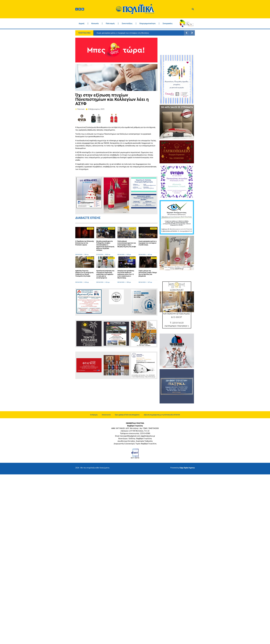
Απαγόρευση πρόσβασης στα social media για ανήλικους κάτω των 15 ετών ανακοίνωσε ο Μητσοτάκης (126, 274)
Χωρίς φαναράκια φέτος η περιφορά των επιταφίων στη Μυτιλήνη (123, 33)
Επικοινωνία (106, 415)
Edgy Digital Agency (187, 468)
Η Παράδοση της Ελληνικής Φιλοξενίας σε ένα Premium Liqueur (85, 243)
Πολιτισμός (110, 23)
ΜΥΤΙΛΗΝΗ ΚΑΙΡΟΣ (177, 46)
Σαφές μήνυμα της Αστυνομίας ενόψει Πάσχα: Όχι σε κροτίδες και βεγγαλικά (148, 273)
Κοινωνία (95, 23)
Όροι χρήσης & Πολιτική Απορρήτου (127, 415)
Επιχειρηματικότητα (147, 23)
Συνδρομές (94, 415)
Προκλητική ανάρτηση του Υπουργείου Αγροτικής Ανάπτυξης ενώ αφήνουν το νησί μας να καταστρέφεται (105, 274)
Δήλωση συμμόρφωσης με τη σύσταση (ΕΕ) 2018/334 (162, 415)
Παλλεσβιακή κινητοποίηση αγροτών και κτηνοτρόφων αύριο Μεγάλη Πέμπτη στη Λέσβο (127, 244)
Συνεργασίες (168, 23)
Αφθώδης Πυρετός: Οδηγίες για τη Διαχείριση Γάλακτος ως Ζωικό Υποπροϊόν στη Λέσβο (84, 273)
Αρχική (82, 23)
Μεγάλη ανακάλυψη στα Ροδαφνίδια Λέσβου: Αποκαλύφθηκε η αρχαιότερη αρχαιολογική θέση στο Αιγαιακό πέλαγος (105, 246)
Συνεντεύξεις (127, 23)
